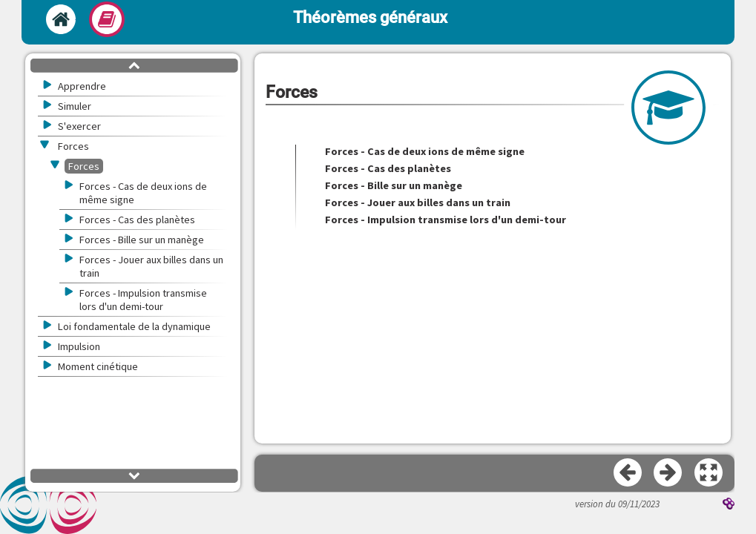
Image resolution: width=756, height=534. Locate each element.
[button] (709, 473)
